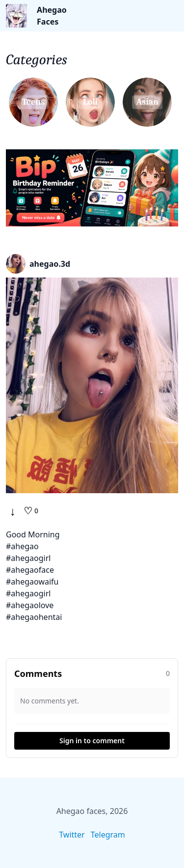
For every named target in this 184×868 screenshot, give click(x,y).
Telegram (108, 835)
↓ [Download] (13, 511)
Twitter (72, 835)
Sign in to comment (92, 741)
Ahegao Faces (52, 16)
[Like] (31, 511)
